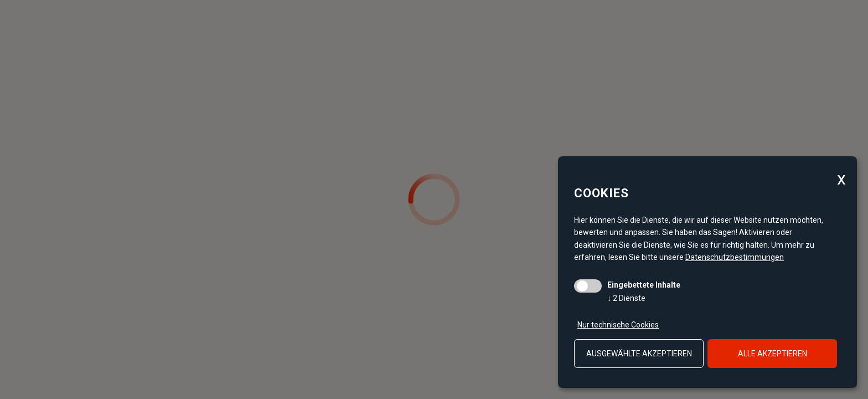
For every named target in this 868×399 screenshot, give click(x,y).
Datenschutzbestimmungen (735, 257)
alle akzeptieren (773, 354)
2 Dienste (626, 298)
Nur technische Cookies (618, 325)
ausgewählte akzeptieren (639, 354)
